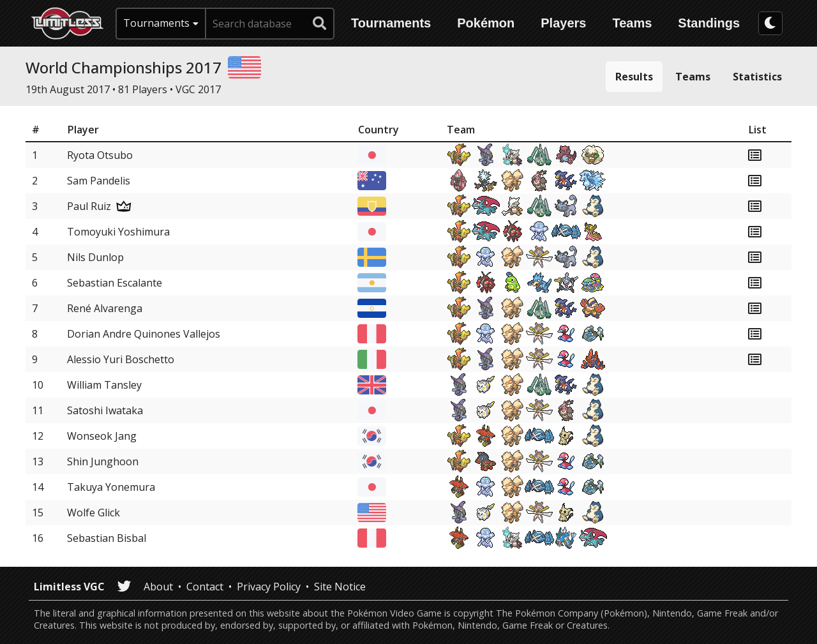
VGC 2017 (198, 89)
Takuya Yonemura (111, 487)
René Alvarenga (105, 308)
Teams (632, 23)
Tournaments (391, 23)
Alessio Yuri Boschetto (121, 359)
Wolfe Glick (94, 513)
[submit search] (320, 24)
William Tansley (104, 385)
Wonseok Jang (102, 436)
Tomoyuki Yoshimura (118, 232)
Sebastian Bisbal (107, 538)
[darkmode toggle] (770, 23)
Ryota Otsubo (100, 155)
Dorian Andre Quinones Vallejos (144, 334)
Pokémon (486, 23)
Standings (709, 23)
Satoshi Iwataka (105, 410)
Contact (205, 587)
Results (634, 77)
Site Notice (340, 587)
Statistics (757, 77)
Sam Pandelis (99, 181)
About (158, 587)
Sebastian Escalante (115, 283)
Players (563, 23)
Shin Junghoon (103, 461)
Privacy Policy (269, 587)
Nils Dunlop (95, 257)
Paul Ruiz (89, 206)
